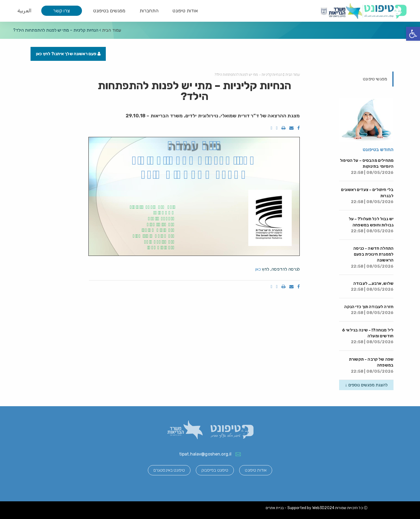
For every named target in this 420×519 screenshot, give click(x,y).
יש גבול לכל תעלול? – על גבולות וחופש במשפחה (371, 225)
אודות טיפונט (185, 11)
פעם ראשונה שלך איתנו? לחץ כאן (68, 54)
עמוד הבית (112, 30)
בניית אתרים (275, 508)
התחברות (149, 11)
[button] (413, 34)
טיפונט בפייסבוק (215, 470)
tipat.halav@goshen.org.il (205, 454)
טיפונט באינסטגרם (169, 470)
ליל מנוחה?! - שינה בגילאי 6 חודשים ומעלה (368, 336)
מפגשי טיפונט (375, 79)
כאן (258, 269)
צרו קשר (61, 11)
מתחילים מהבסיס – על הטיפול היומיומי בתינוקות (367, 167)
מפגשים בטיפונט (109, 11)
